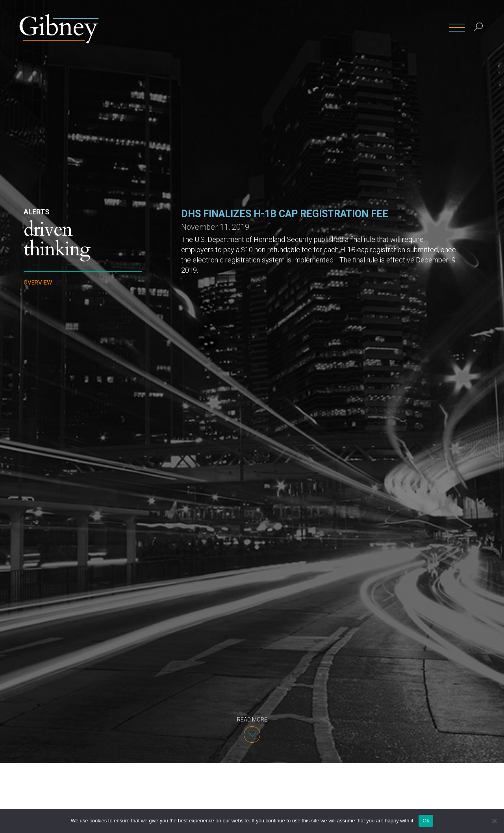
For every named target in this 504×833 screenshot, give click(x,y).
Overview (38, 283)
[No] (494, 821)
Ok (426, 821)
